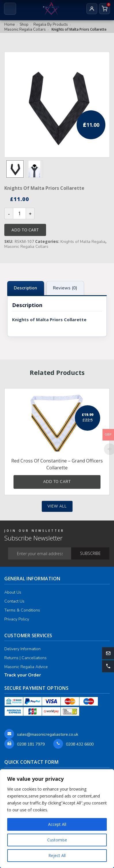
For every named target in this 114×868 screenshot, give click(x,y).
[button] (108, 666)
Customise (57, 840)
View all (57, 506)
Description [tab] (25, 288)
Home (9, 25)
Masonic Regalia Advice (26, 667)
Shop (24, 25)
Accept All (57, 824)
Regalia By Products (51, 25)
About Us (13, 592)
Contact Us (14, 601)
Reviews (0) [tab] (65, 288)
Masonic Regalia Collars (25, 29)
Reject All (57, 855)
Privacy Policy (17, 619)
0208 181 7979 (31, 744)
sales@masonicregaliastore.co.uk (48, 734)
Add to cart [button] (57, 482)
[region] (57, 819)
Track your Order (23, 675)
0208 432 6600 (80, 744)
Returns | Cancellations (25, 658)
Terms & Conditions (22, 610)
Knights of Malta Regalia (83, 242)
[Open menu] (10, 9)
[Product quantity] (19, 213)
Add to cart (25, 230)
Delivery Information (22, 649)
